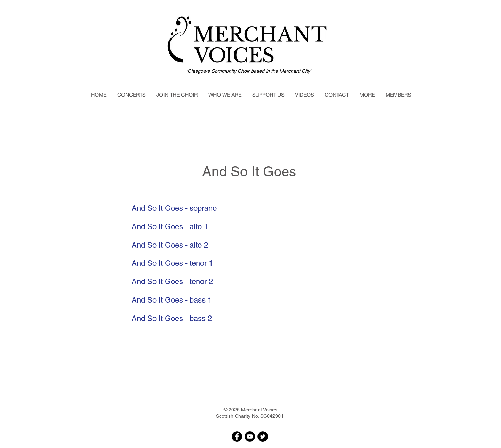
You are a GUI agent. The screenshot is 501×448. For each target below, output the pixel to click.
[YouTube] (250, 437)
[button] (131, 95)
